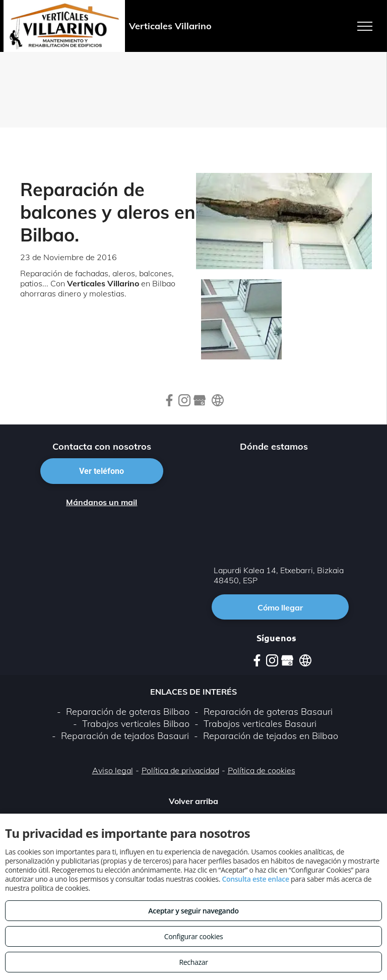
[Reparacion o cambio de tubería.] (241, 320)
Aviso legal (113, 770)
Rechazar (193, 962)
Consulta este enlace (255, 879)
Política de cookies (262, 770)
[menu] (365, 26)
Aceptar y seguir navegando (193, 911)
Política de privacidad (180, 770)
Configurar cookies (194, 936)
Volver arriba (193, 801)
